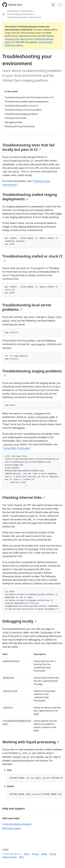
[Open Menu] (60, 5)
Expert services (10, 857)
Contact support (12, 828)
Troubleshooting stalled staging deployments (30, 197)
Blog (22, 857)
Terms (27, 854)
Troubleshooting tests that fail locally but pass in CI (28, 147)
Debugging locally (20, 621)
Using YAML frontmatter (17, 448)
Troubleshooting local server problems (27, 307)
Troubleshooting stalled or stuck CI (32, 258)
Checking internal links (24, 497)
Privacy (35, 854)
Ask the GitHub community (17, 824)
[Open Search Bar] (53, 5)
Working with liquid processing (31, 742)
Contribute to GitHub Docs (20, 11)
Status (44, 854)
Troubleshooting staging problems (32, 373)
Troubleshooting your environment (24, 17)
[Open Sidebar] (4, 14)
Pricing (53, 854)
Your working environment (20, 14)
